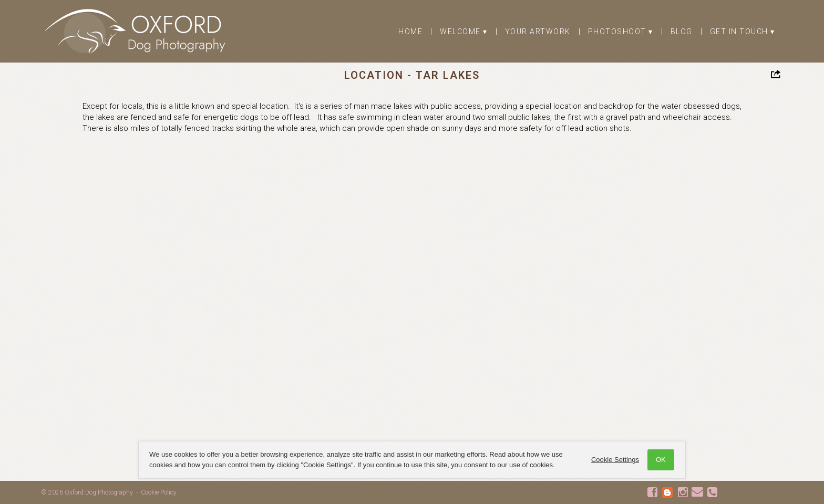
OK (660, 460)
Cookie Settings (615, 460)
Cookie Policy (159, 492)
